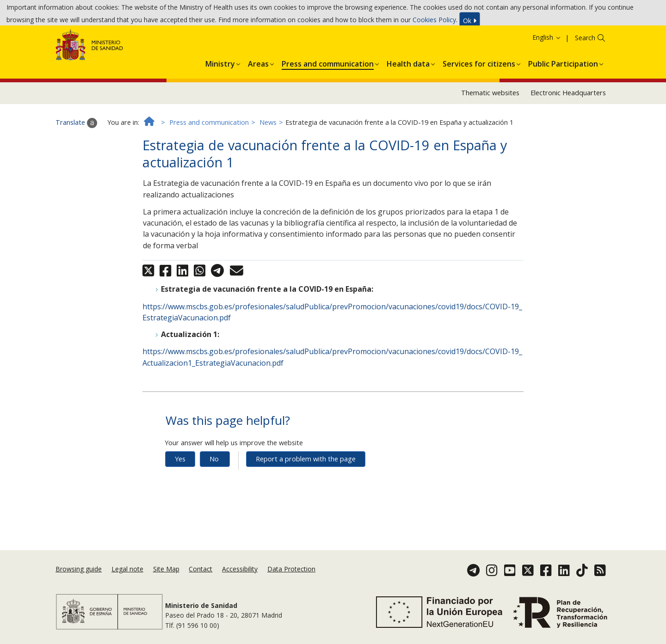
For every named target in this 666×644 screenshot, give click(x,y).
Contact (200, 580)
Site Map (166, 580)
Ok (470, 23)
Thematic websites (490, 124)
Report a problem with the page (306, 490)
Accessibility (240, 580)
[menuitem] (220, 93)
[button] (220, 93)
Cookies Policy (434, 22)
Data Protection (291, 580)
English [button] (547, 68)
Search (585, 69)
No (214, 490)
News (268, 153)
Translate (76, 153)
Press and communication (209, 153)
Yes (180, 490)
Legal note (127, 580)
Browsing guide (79, 580)
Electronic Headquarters (568, 124)
